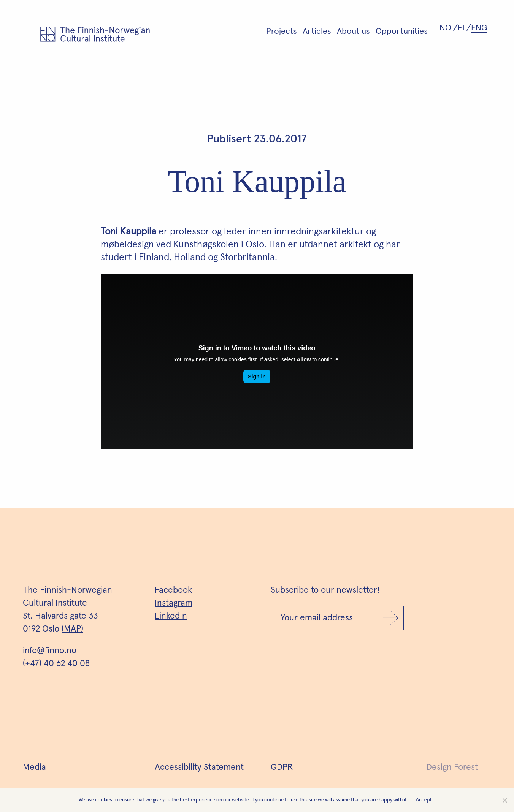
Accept (423, 800)
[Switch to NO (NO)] (449, 28)
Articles (317, 32)
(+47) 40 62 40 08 (56, 664)
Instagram (174, 603)
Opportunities (402, 32)
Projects (282, 32)
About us (353, 32)
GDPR (282, 767)
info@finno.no (50, 651)
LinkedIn (171, 616)
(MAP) (72, 629)
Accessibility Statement (199, 767)
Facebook (173, 590)
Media (34, 767)
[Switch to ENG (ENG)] (480, 28)
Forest (466, 767)
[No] (504, 800)
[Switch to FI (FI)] (464, 28)
